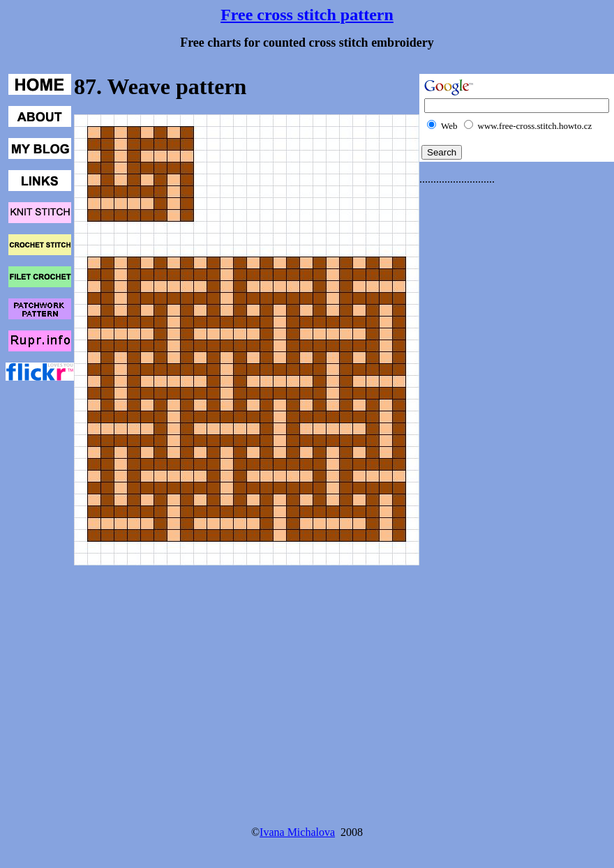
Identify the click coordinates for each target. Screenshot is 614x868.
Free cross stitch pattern (307, 15)
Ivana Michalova (297, 832)
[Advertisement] (475, 406)
